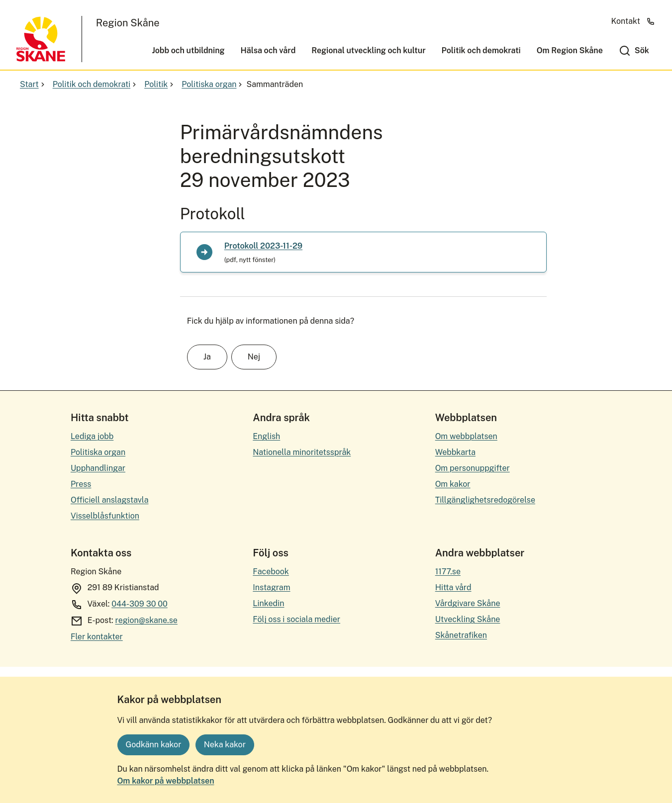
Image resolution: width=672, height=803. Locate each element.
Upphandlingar (98, 468)
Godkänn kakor (154, 745)
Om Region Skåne (570, 50)
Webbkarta (455, 452)
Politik (160, 84)
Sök (642, 50)
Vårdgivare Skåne (468, 603)
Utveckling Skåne (468, 619)
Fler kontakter (97, 637)
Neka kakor (225, 745)
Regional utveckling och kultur (368, 50)
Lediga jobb (92, 436)
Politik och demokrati (481, 50)
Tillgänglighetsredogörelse (485, 500)
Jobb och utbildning (188, 50)
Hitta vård (453, 587)
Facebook (271, 572)
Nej (254, 357)
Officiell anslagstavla (110, 500)
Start (33, 84)
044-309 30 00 (140, 604)
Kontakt (633, 21)
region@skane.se (146, 620)
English (266, 436)
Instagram (271, 587)
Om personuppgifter (473, 468)
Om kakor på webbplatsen (166, 781)
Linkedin (268, 603)
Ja (207, 357)
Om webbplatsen (466, 436)
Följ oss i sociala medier (296, 619)
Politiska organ (213, 84)
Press (81, 484)
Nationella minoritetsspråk (302, 452)
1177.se (448, 572)
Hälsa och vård (268, 50)
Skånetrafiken (461, 635)
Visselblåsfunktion (105, 516)
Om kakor (453, 484)
